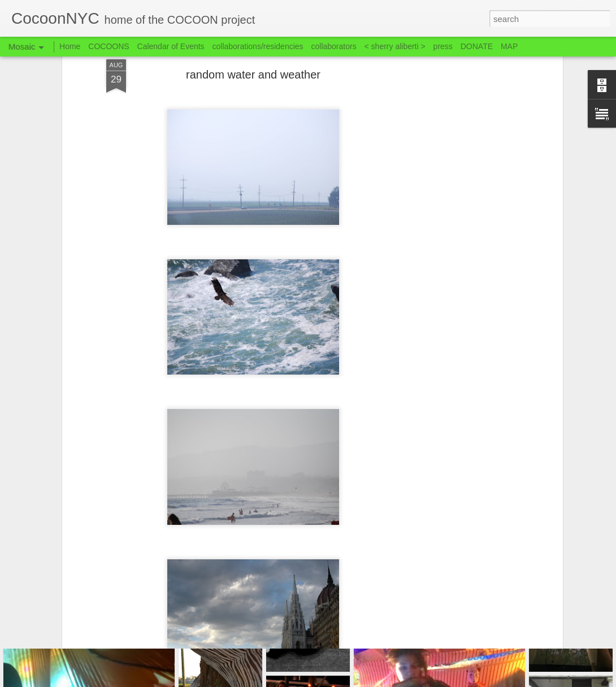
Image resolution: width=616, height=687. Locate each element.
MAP (509, 46)
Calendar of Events (171, 46)
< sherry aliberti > (395, 46)
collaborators (333, 46)
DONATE (477, 46)
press (443, 46)
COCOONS (109, 46)
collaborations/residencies (258, 46)
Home (70, 46)
